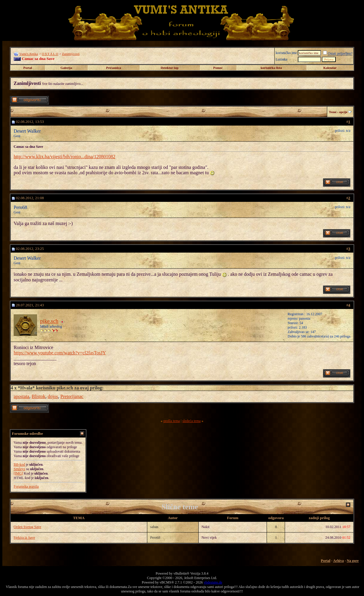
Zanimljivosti (71, 54)
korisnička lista (271, 68)
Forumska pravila (26, 486)
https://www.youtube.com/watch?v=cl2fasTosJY (60, 353)
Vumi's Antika (29, 54)
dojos (53, 396)
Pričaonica (113, 68)
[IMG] (18, 473)
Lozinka (281, 59)
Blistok (38, 396)
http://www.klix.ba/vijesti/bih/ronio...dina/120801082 (65, 157)
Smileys (19, 469)
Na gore (353, 561)
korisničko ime (286, 53)
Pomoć (218, 68)
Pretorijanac (72, 396)
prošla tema (172, 421)
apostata (21, 396)
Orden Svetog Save (27, 527)
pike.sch (49, 321)
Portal (27, 68)
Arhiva (338, 561)
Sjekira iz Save (24, 538)
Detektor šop (170, 68)
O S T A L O (50, 54)
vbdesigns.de (213, 582)
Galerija (66, 68)
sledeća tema (192, 421)
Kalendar (330, 68)
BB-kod (19, 465)
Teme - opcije (338, 112)
